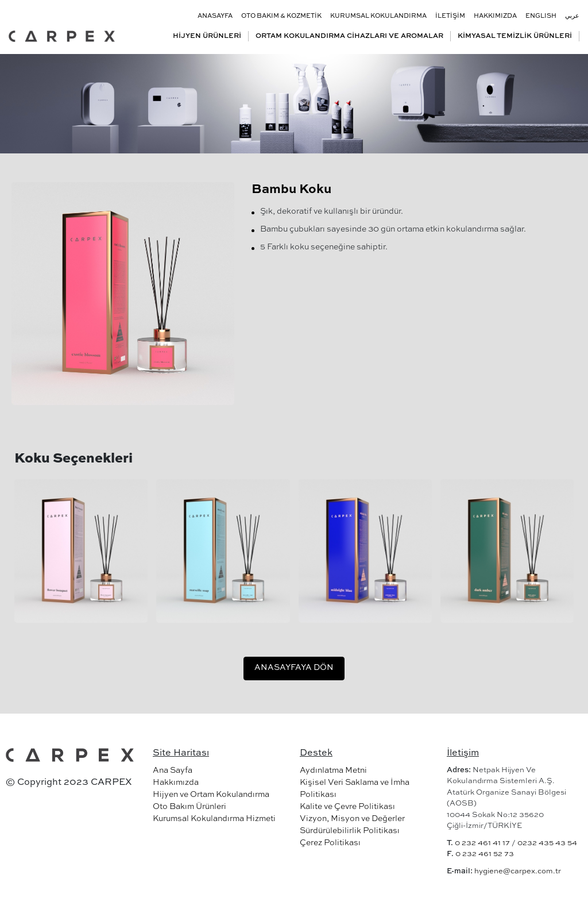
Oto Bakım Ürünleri (189, 807)
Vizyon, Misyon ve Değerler (352, 819)
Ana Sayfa (173, 770)
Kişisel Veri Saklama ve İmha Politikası (355, 789)
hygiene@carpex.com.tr (518, 871)
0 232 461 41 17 (482, 843)
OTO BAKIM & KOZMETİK (281, 16)
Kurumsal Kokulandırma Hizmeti (214, 819)
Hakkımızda (176, 783)
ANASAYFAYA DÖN (294, 668)
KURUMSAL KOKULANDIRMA (378, 16)
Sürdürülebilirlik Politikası (350, 831)
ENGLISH (541, 16)
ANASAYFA (215, 16)
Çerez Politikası (330, 843)
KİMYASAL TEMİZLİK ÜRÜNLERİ (515, 36)
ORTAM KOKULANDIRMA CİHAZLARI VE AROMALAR (349, 36)
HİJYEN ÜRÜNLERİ (207, 36)
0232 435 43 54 (547, 843)
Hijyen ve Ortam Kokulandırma (211, 795)
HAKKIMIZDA (495, 16)
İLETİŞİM (450, 16)
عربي (572, 16)
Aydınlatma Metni (333, 770)
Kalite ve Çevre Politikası (347, 807)
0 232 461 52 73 (485, 854)
